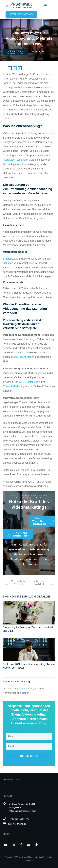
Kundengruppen (25, 357)
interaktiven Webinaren (16, 160)
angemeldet (21, 689)
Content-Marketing (13, 386)
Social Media (33, 382)
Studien (8, 259)
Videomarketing (15, 54)
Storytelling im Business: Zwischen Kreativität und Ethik (29, 618)
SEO (22, 382)
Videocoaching (15, 52)
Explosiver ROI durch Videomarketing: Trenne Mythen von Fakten (29, 655)
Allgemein (15, 50)
